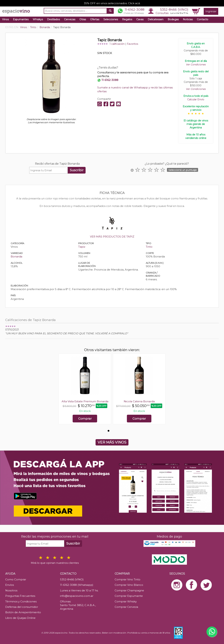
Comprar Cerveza (126, 607)
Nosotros (11, 590)
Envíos (10, 585)
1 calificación (117, 44)
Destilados (53, 19)
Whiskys (38, 19)
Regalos (127, 19)
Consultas (162, 13)
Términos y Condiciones (21, 601)
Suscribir (77, 170)
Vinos (5, 19)
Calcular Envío (196, 99)
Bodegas (173, 19)
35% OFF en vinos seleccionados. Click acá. (112, 3)
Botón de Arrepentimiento (23, 612)
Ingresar (211, 11)
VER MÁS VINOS (112, 442)
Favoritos (132, 44)
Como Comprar (16, 579)
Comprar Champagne (129, 590)
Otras (83, 19)
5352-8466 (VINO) (174, 10)
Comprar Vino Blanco (129, 585)
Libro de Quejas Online (20, 618)
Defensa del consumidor (22, 607)
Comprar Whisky (126, 601)
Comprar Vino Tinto (127, 579)
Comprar (85, 419)
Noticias (188, 19)
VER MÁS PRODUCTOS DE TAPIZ (112, 237)
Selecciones (111, 19)
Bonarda (16, 256)
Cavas (140, 19)
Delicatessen (156, 19)
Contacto (203, 19)
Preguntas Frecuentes (20, 596)
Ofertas (95, 19)
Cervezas (70, 19)
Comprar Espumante (129, 596)
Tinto (149, 247)
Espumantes (21, 19)
